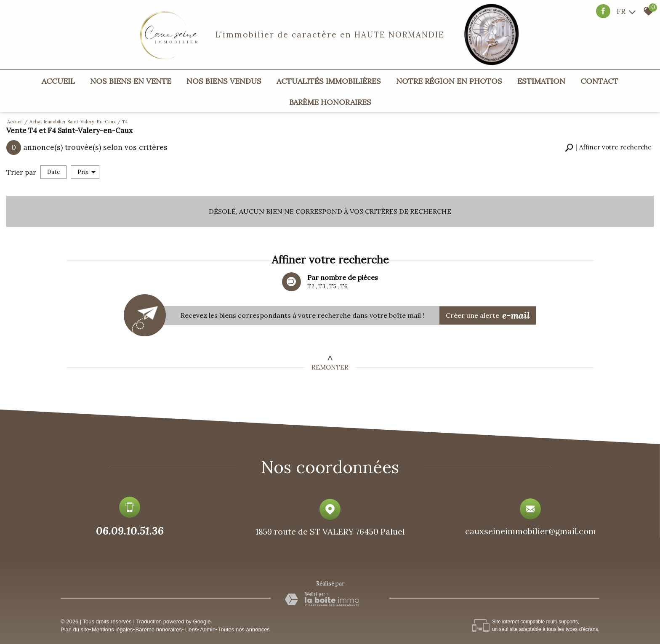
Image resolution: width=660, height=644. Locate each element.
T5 (333, 287)
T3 (322, 287)
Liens (191, 629)
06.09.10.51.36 (130, 532)
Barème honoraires (330, 102)
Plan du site (75, 629)
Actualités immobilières (329, 81)
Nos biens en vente (131, 81)
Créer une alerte (488, 315)
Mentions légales (112, 629)
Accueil (58, 81)
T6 (344, 287)
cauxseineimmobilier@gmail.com (531, 534)
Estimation (541, 81)
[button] (608, 148)
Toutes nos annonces (244, 629)
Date (53, 172)
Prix (86, 172)
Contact (599, 81)
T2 (311, 287)
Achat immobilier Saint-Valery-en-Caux (73, 122)
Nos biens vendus (224, 81)
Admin (208, 629)
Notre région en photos (449, 81)
